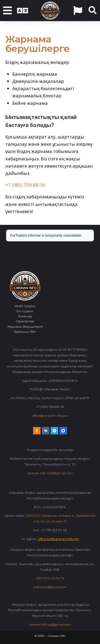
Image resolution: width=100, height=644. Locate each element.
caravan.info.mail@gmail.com (50, 473)
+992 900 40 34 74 (50, 578)
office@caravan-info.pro (50, 416)
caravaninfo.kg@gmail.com (50, 624)
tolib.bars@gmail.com (50, 587)
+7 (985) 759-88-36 (25, 185)
